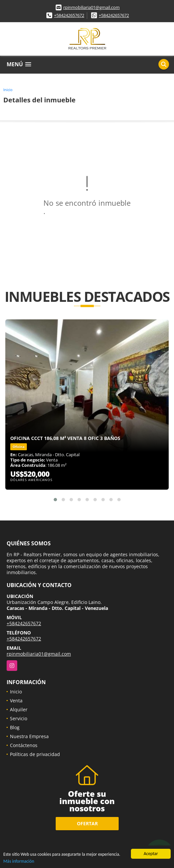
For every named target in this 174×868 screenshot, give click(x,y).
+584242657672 (69, 15)
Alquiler (19, 709)
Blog (15, 727)
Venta (16, 701)
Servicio (19, 718)
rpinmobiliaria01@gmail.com (91, 7)
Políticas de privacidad (35, 754)
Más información (19, 862)
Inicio (8, 90)
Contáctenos (24, 745)
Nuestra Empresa (29, 736)
